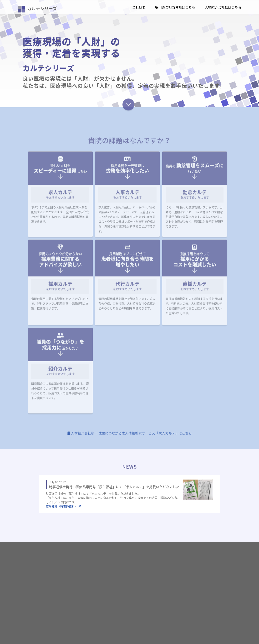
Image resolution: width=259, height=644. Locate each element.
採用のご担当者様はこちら (175, 7)
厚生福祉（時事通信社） (63, 506)
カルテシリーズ (37, 8)
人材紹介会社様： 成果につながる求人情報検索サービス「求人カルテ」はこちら (130, 437)
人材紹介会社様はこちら (223, 7)
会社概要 (139, 7)
